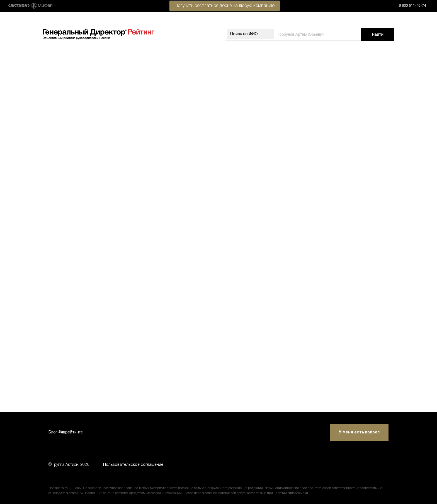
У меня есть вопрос (359, 432)
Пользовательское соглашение (133, 465)
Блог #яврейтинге (66, 432)
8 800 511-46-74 (412, 6)
